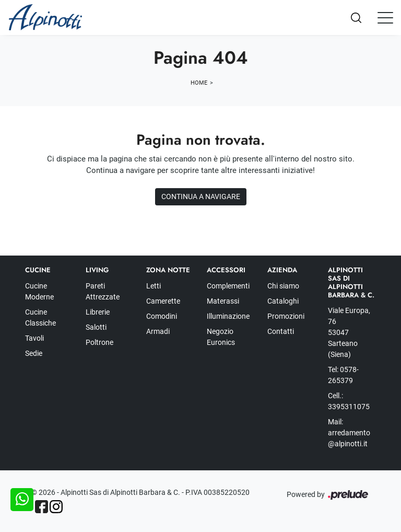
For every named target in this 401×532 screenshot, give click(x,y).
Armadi (158, 331)
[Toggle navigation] (385, 17)
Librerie (98, 312)
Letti (154, 286)
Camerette (163, 301)
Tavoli (34, 338)
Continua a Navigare (201, 196)
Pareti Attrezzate (103, 291)
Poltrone (99, 342)
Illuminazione (228, 316)
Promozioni (286, 316)
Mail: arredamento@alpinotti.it (349, 433)
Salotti (96, 327)
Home (199, 83)
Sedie (34, 353)
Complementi (228, 286)
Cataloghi (283, 301)
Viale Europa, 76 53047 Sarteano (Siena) (349, 332)
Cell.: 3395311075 (349, 401)
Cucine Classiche (40, 317)
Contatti (281, 331)
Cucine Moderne (39, 291)
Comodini (162, 316)
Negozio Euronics (221, 337)
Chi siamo (283, 286)
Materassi (223, 301)
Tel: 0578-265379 (343, 375)
